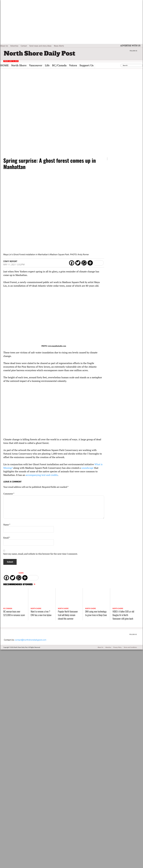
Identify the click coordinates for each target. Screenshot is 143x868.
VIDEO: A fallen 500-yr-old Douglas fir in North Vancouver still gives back (123, 615)
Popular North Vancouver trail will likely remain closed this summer (68, 615)
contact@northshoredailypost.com (30, 640)
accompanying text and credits (42, 475)
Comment (9, 494)
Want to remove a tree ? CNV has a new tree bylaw (41, 613)
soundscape (87, 468)
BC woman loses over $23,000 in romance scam (14, 613)
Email (7, 538)
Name (7, 525)
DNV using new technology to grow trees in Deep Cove (96, 613)
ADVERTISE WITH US (130, 46)
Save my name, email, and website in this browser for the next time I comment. (41, 554)
